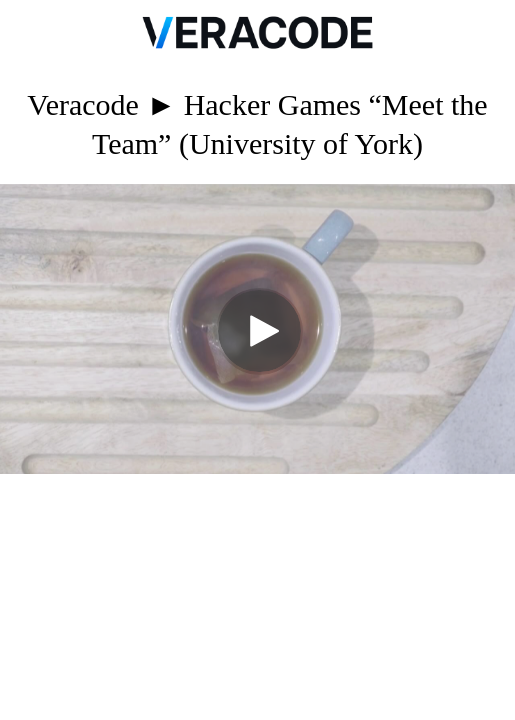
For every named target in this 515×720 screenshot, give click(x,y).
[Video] (257, 329)
